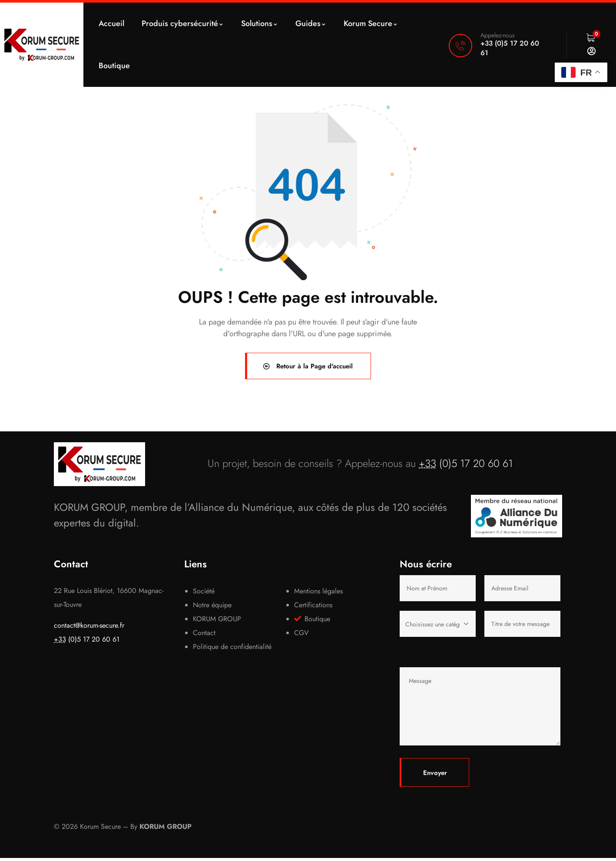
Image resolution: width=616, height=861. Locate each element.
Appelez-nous (498, 35)
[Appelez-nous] (460, 46)
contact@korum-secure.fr (89, 628)
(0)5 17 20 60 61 (466, 466)
